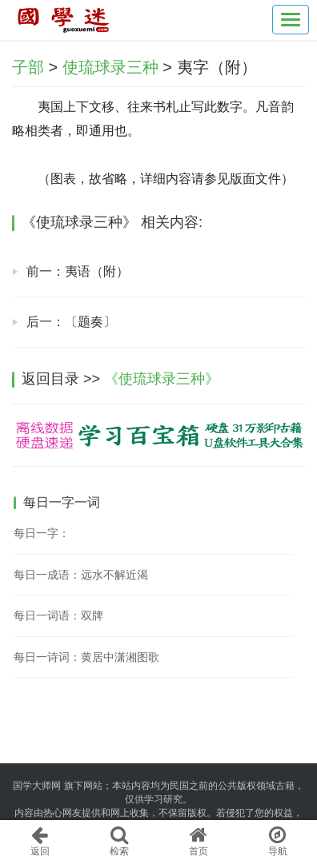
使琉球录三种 (110, 67)
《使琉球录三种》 (162, 379)
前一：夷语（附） (78, 271)
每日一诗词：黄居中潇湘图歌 (86, 657)
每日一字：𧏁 (42, 533)
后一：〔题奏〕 (71, 322)
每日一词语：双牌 (58, 615)
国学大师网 (37, 786)
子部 (28, 67)
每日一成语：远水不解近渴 (81, 575)
